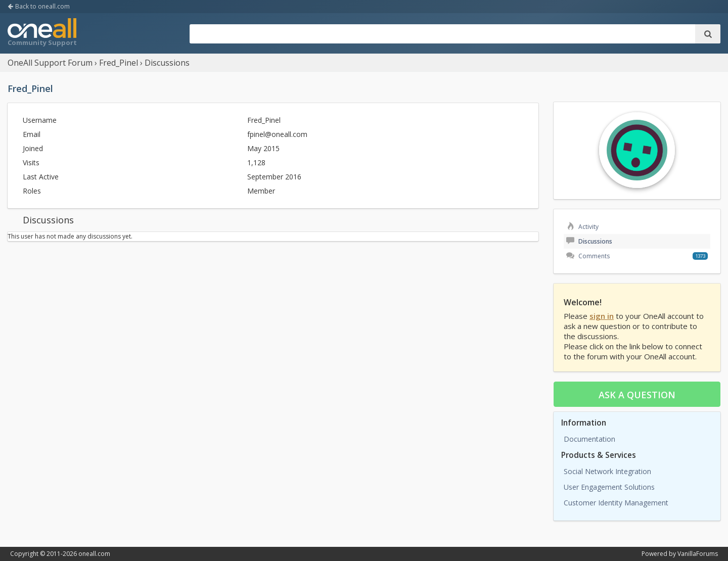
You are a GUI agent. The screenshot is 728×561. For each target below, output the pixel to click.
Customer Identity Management (616, 503)
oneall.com (94, 554)
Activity (582, 227)
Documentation (589, 439)
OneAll (42, 33)
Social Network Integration (607, 471)
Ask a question (637, 395)
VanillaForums (698, 554)
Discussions (589, 241)
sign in (602, 316)
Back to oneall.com (39, 6)
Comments (588, 256)
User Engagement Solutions (609, 487)
